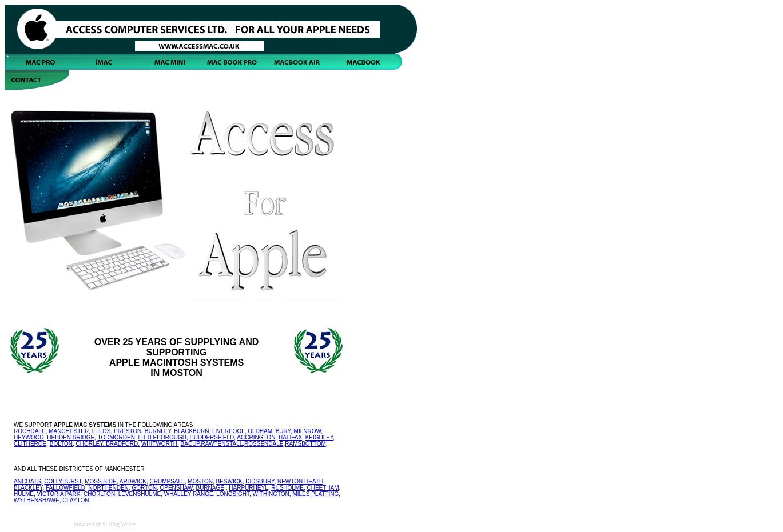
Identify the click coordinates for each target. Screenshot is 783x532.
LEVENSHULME (140, 494)
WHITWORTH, (160, 444)
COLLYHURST (63, 481)
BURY (283, 431)
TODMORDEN (116, 437)
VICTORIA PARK (59, 494)
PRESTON (128, 431)
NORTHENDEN (108, 488)
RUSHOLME (287, 488)
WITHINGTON (271, 494)
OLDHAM (260, 431)
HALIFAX (290, 437)
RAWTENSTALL (222, 444)
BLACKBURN (191, 431)
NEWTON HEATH (300, 481)
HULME (24, 494)
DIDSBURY (260, 481)
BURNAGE (210, 488)
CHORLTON (99, 494)
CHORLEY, (91, 444)
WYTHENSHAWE (37, 500)
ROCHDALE (30, 431)
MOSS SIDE (101, 481)
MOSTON (200, 481)
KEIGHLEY (319, 437)
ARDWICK (133, 481)
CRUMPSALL (167, 481)
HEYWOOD (29, 437)
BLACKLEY (28, 488)
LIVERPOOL (228, 431)
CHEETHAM (323, 488)
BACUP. (191, 444)
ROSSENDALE (264, 444)
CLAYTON (75, 500)
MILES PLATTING (315, 494)
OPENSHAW (176, 488)
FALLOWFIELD (65, 488)
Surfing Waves (119, 524)
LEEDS (102, 431)
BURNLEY (158, 431)
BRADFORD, (123, 444)
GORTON (144, 488)
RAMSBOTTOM (305, 444)
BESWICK (229, 481)
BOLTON (61, 444)
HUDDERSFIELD (212, 437)
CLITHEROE (30, 444)
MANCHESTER (69, 431)
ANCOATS (27, 481)
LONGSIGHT (233, 494)
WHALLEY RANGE (189, 494)
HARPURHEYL (248, 488)
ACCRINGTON (256, 437)
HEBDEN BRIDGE (71, 437)
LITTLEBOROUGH (162, 437)
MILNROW (308, 431)
